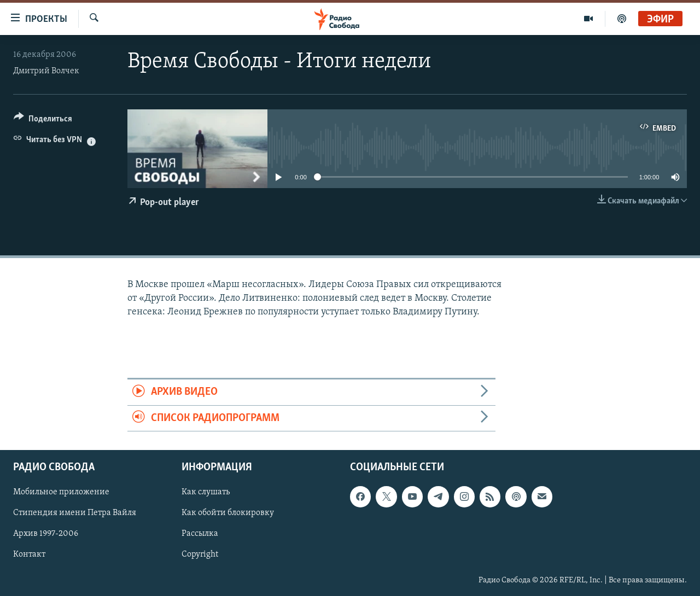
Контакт (29, 554)
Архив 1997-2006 (46, 534)
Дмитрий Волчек (46, 71)
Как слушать (206, 492)
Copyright (200, 554)
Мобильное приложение (61, 492)
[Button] (43, 121)
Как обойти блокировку (228, 513)
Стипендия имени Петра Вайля (75, 513)
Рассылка (200, 534)
